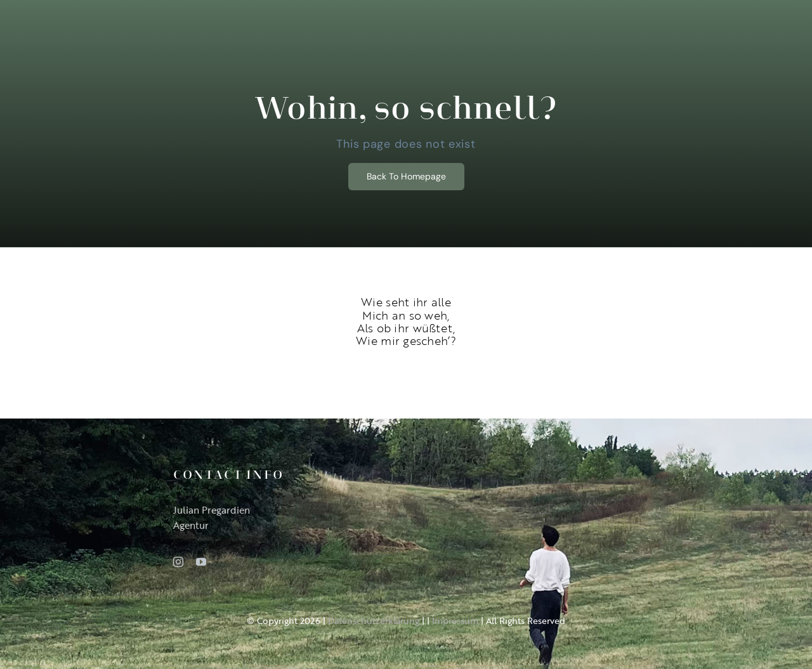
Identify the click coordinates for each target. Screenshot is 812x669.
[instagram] (178, 562)
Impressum (455, 620)
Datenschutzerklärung (374, 620)
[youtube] (201, 562)
